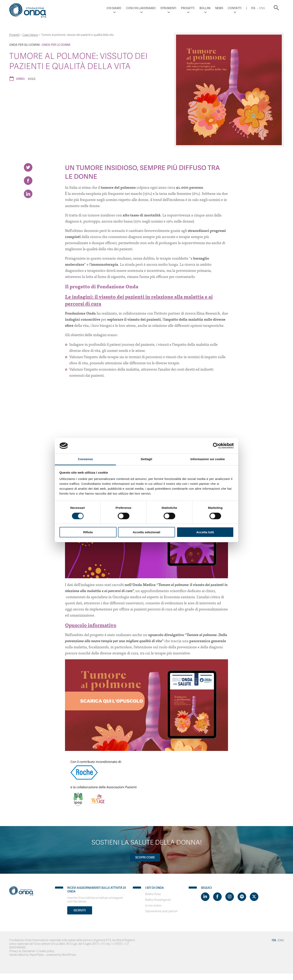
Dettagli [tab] (146, 459)
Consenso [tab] (85, 459)
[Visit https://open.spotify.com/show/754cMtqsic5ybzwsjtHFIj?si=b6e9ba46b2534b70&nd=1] (242, 897)
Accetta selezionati (146, 532)
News (219, 8)
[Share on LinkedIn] (28, 194)
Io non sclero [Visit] (153, 906)
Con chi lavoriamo (141, 8)
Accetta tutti (205, 532)
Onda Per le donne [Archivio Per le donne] (56, 45)
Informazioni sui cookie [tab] (208, 459)
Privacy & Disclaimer (22, 951)
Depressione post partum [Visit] (161, 911)
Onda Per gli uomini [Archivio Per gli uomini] (24, 45)
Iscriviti (80, 910)
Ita (253, 8)
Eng (262, 8)
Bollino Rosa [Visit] (153, 894)
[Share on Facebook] (28, 181)
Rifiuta (88, 532)
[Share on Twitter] (28, 167)
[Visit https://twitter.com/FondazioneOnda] (254, 897)
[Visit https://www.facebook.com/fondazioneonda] (217, 897)
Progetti (188, 8)
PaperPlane (37, 955)
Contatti (235, 8)
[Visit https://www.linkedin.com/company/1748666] (205, 897)
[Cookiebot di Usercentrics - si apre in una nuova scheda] (216, 446)
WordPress (69, 955)
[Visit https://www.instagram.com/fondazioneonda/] (230, 897)
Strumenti (168, 8)
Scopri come (145, 857)
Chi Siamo (114, 8)
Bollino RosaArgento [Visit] (158, 900)
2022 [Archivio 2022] (32, 78)
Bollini (205, 8)
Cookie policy (46, 951)
